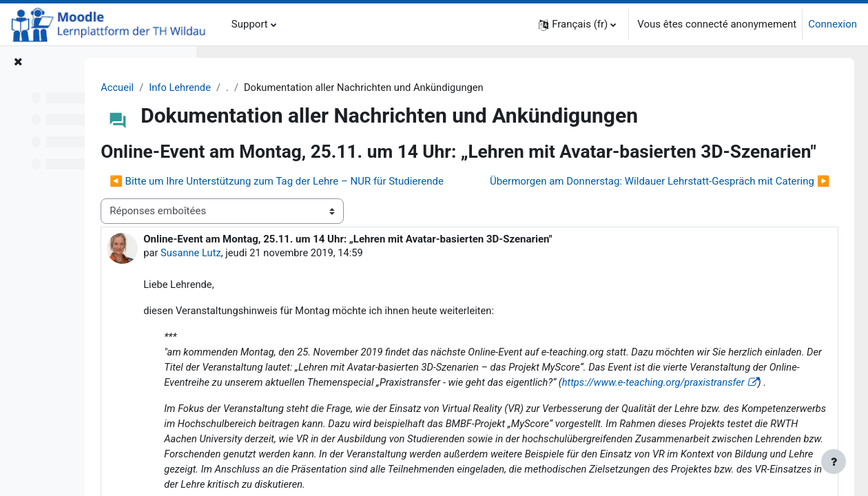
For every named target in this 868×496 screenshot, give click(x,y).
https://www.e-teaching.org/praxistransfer (570, 447)
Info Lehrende (304, 87)
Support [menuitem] (250, 24)
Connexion (833, 24)
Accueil (240, 87)
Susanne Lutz (314, 300)
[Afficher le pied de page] (834, 462)
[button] (577, 24)
